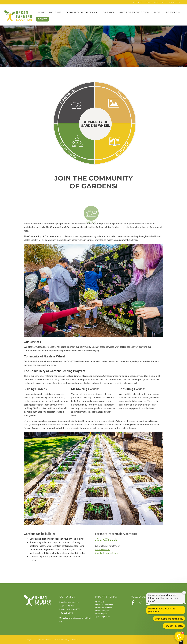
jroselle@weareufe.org (107, 553)
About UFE (55, 12)
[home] (18, 16)
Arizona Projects (102, 611)
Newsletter (174, 2)
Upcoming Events (103, 617)
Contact (138, 2)
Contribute (160, 2)
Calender (109, 12)
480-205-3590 (103, 549)
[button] (83, 12)
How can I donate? (174, 626)
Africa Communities (103, 608)
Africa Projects (101, 614)
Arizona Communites (104, 605)
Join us (148, 2)
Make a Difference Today (134, 12)
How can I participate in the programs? (162, 610)
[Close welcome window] (184, 593)
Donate (43, 19)
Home (41, 12)
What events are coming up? (169, 619)
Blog (157, 12)
